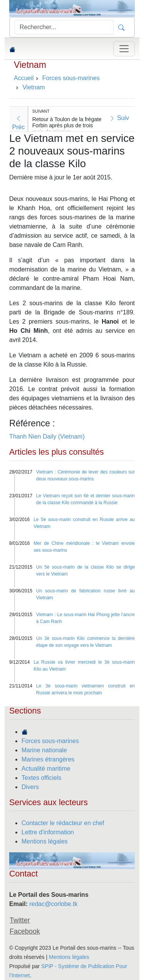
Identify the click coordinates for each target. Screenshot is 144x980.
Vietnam (30, 65)
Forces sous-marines (50, 741)
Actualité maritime (46, 769)
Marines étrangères (48, 759)
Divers (30, 787)
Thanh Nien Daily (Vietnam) (47, 437)
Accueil (24, 78)
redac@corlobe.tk (53, 904)
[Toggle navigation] (124, 49)
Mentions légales (45, 841)
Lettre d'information (48, 832)
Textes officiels (41, 778)
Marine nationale (44, 750)
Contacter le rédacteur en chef (63, 823)
